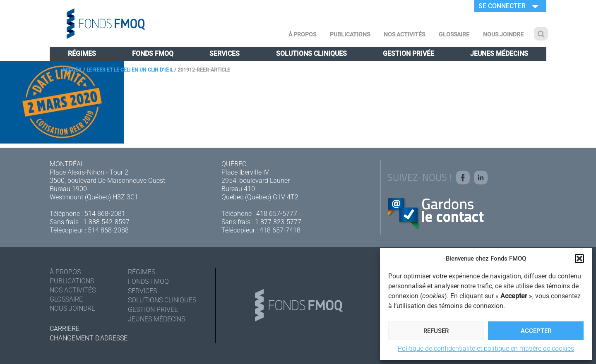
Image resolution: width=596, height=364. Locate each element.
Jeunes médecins (499, 54)
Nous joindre (503, 34)
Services (225, 54)
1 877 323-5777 (278, 222)
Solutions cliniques (311, 54)
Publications (350, 34)
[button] (579, 259)
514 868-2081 (105, 214)
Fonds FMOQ (153, 54)
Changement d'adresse (89, 338)
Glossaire (454, 34)
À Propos (302, 34)
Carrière (65, 329)
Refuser (436, 331)
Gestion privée (409, 54)
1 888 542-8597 (106, 222)
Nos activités (404, 34)
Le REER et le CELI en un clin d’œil (130, 70)
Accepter (536, 331)
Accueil (72, 70)
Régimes (82, 54)
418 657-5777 (277, 214)
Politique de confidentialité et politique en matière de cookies (486, 348)
